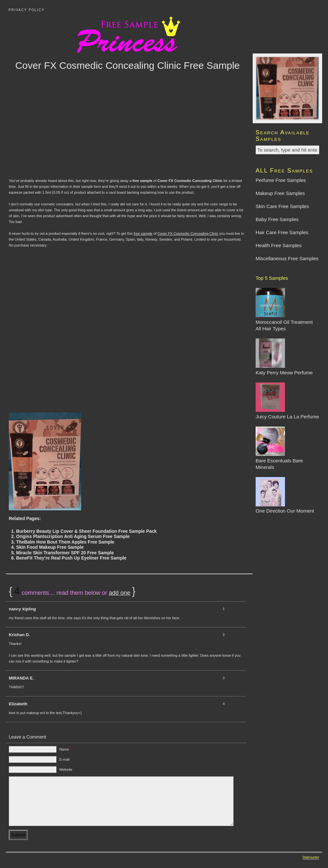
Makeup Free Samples (280, 193)
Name (65, 749)
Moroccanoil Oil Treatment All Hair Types (284, 322)
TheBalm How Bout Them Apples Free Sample (65, 542)
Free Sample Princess (164, 34)
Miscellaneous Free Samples (287, 258)
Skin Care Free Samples (282, 206)
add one (120, 593)
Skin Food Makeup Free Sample (50, 547)
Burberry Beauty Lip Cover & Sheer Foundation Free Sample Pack (86, 531)
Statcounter (311, 857)
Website (66, 770)
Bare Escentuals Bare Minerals (279, 461)
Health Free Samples (279, 245)
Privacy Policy (26, 10)
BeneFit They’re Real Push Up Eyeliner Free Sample (71, 558)
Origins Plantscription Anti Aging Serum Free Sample (73, 537)
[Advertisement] (127, 134)
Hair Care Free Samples (282, 232)
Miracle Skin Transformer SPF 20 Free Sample (65, 553)
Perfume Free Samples (281, 180)
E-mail (66, 759)
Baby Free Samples (277, 219)
